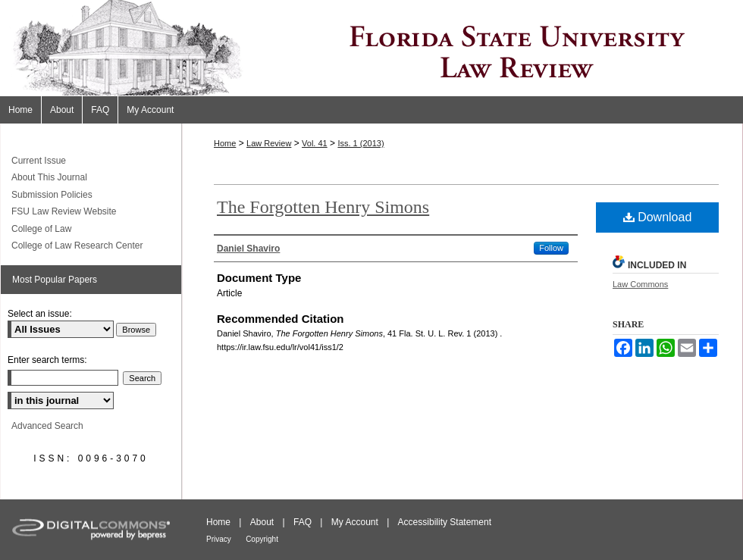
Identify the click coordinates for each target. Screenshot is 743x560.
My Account (355, 522)
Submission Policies (52, 195)
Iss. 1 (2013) (361, 143)
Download (658, 217)
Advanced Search (47, 426)
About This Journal (49, 177)
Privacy (219, 539)
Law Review (269, 143)
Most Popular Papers (55, 280)
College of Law (41, 229)
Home (225, 143)
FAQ (303, 522)
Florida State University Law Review (371, 48)
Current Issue (39, 161)
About (262, 522)
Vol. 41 (315, 143)
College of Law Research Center (77, 246)
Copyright (262, 539)
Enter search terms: (47, 360)
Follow (551, 248)
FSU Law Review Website (64, 211)
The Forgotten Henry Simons (323, 207)
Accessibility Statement (445, 522)
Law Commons (640, 284)
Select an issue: (40, 314)
